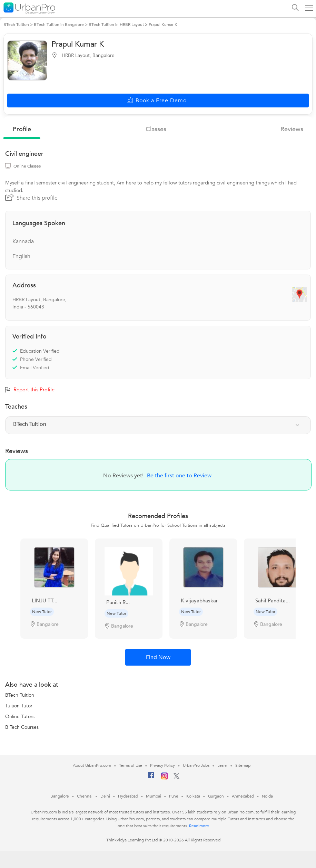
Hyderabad (128, 796)
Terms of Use (131, 765)
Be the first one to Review (179, 476)
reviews (292, 129)
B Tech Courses (22, 727)
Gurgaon (216, 796)
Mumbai (153, 796)
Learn (223, 765)
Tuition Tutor (19, 706)
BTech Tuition (20, 695)
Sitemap (243, 765)
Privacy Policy (162, 765)
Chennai (85, 796)
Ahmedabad (243, 796)
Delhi (105, 796)
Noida (267, 796)
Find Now (158, 657)
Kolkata (193, 796)
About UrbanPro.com (92, 765)
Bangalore (60, 796)
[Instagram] (164, 778)
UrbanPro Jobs (196, 765)
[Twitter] (176, 778)
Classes (156, 129)
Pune (174, 796)
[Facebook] (151, 778)
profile (22, 129)
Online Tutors (20, 717)
